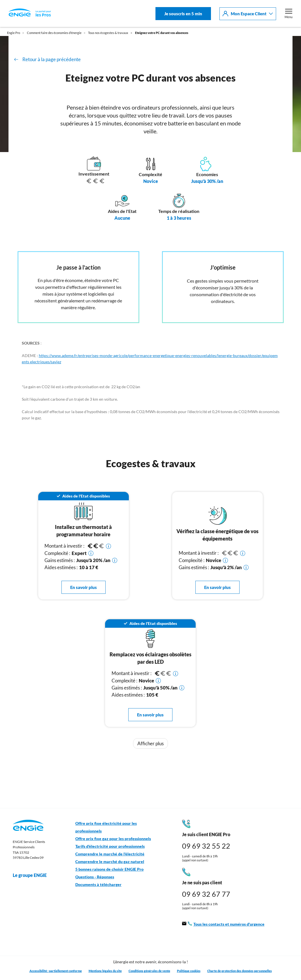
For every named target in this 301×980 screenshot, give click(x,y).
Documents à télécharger (98, 885)
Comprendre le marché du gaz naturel (110, 862)
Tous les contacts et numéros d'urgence (223, 924)
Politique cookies (189, 971)
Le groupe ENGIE (33, 875)
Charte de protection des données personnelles (240, 971)
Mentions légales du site (105, 971)
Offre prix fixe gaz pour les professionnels (113, 839)
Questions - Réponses (95, 877)
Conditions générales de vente (149, 971)
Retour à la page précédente (52, 59)
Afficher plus (150, 743)
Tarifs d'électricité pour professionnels (110, 846)
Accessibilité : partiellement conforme (56, 971)
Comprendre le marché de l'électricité (110, 854)
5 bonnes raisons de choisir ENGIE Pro (109, 869)
